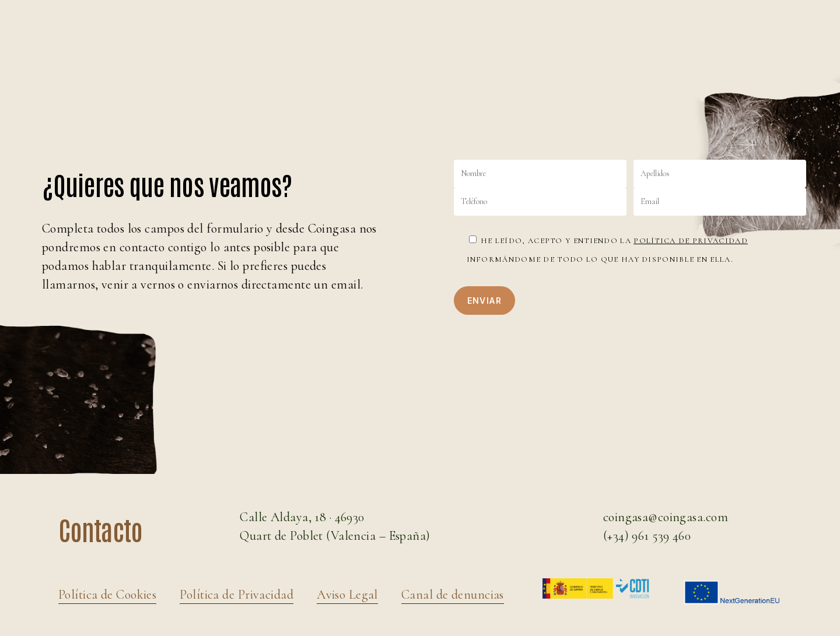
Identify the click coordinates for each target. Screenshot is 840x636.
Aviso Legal (347, 595)
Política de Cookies (107, 595)
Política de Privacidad (691, 241)
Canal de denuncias (453, 595)
